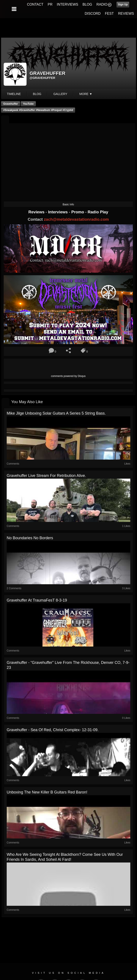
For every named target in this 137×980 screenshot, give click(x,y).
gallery (60, 94)
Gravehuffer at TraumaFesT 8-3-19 (37, 600)
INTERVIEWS (67, 4)
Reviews (37, 212)
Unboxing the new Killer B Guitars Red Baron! (47, 792)
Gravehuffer (11, 104)
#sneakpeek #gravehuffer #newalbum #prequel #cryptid (38, 110)
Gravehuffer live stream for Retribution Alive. (46, 476)
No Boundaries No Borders (30, 538)
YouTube (28, 104)
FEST (109, 14)
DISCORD (93, 14)
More (86, 94)
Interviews (58, 212)
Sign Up (123, 5)
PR (50, 4)
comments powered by (68, 376)
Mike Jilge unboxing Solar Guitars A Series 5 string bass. (56, 413)
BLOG (87, 4)
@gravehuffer (42, 78)
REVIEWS (126, 14)
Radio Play (98, 212)
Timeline (14, 94)
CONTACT (35, 4)
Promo (78, 212)
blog (37, 94)
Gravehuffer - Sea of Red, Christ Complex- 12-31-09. (53, 730)
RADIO (102, 4)
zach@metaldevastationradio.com (76, 219)
